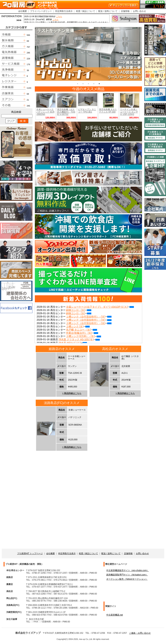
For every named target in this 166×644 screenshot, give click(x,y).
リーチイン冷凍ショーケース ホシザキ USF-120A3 (129, 112)
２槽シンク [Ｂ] (78, 326)
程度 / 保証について (86, 11)
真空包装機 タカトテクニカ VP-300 (108, 111)
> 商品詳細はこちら (72, 393)
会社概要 (23, 11)
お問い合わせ (139, 11)
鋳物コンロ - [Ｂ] (79, 310)
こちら (59, 16)
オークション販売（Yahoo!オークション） (127, 579)
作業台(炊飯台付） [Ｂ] (82, 333)
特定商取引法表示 (64, 11)
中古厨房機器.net (115, 615)
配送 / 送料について (108, 11)
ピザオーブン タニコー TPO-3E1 (87, 111)
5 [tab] (99, 84)
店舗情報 (125, 11)
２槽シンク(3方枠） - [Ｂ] (84, 336)
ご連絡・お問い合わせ (140, 633)
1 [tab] (78, 84)
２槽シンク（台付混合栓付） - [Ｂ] (89, 323)
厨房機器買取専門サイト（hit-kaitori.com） (127, 575)
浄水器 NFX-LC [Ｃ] (73, 343)
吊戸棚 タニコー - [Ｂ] (81, 330)
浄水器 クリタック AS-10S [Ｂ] (79, 339)
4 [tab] (94, 84)
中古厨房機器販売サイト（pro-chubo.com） (128, 570)
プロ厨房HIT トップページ (30, 553)
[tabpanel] (88, 54)
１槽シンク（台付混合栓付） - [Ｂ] (89, 317)
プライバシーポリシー (41, 11)
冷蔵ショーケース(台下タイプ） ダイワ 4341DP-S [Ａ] (100, 307)
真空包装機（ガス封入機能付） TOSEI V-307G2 (66, 112)
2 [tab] (83, 84)
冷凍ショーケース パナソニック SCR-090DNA (45, 112)
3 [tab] (88, 84)
